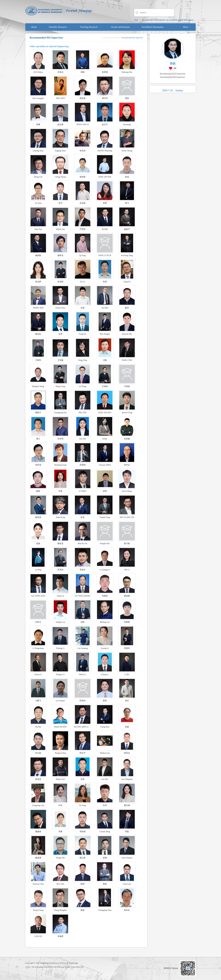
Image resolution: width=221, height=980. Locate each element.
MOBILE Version (171, 968)
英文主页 (117, 38)
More (186, 27)
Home (34, 27)
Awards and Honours (120, 27)
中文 (136, 20)
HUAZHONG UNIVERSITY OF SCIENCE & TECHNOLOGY (168, 20)
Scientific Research (58, 27)
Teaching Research (89, 27)
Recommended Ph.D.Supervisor (173, 74)
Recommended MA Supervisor (173, 77)
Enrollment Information (153, 27)
